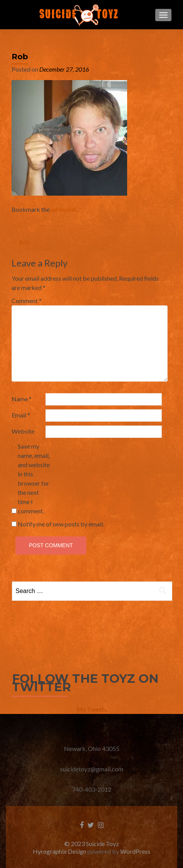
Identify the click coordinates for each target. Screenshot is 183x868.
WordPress (135, 851)
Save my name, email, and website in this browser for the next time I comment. (34, 478)
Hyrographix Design (60, 851)
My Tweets (92, 709)
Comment (27, 301)
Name (22, 399)
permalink (64, 209)
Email (21, 415)
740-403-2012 (92, 789)
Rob (21, 242)
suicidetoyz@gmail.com (92, 769)
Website (23, 431)
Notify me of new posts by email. (61, 524)
